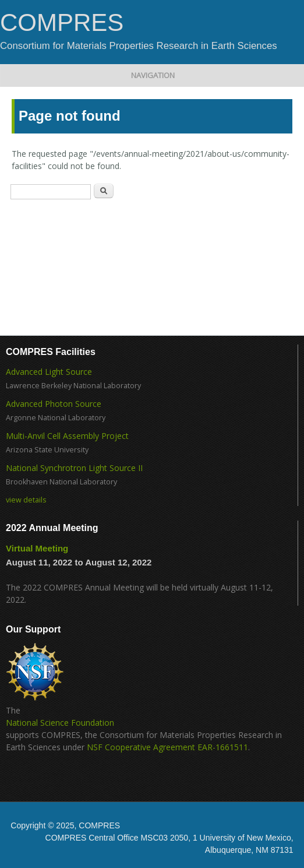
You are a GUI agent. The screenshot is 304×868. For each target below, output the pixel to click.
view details (26, 500)
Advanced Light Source (49, 372)
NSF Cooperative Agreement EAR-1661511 (167, 747)
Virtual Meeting (37, 548)
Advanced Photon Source (54, 404)
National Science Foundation (60, 723)
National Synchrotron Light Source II (74, 468)
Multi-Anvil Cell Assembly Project (67, 436)
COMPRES (62, 23)
